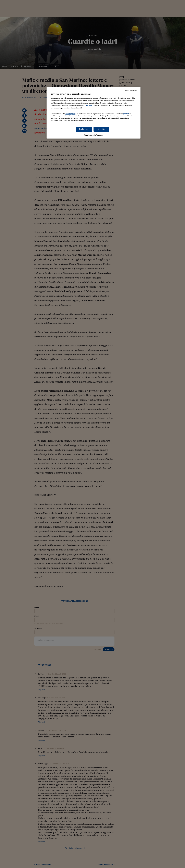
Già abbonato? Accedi (94, 135)
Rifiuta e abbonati (131, 90)
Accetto (101, 129)
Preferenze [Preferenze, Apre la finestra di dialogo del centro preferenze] (84, 129)
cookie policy (88, 105)
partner (126, 114)
